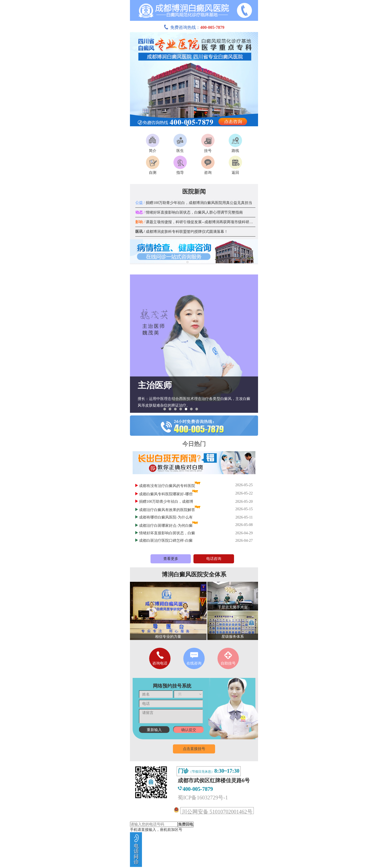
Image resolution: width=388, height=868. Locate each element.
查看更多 (171, 559)
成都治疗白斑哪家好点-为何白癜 (166, 526)
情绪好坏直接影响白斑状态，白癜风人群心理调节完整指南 (189, 212)
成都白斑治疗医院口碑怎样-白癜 (166, 541)
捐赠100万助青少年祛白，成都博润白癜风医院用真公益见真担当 (194, 203)
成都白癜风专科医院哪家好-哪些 (166, 494)
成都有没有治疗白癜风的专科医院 (167, 486)
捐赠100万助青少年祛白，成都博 (166, 502)
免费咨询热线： (194, 27)
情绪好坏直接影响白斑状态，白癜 (167, 533)
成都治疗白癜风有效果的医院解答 (167, 510)
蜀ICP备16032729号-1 (203, 798)
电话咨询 (214, 559)
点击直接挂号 (194, 749)
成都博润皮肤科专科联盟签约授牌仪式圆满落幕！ (182, 232)
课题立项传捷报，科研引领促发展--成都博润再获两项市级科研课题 (196, 222)
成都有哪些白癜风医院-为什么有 (166, 517)
